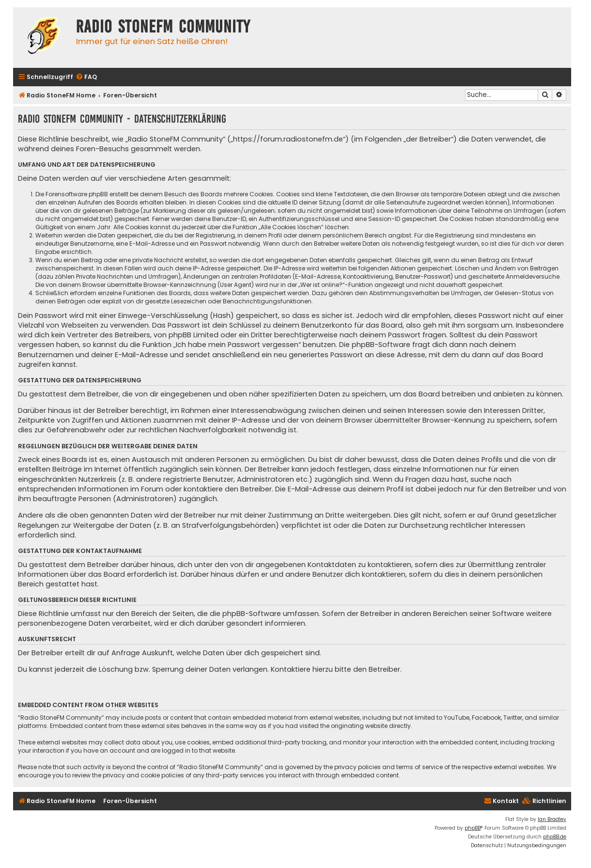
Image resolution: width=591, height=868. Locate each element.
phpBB (473, 828)
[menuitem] (86, 77)
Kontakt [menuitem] (501, 801)
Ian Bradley (552, 819)
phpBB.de (555, 837)
